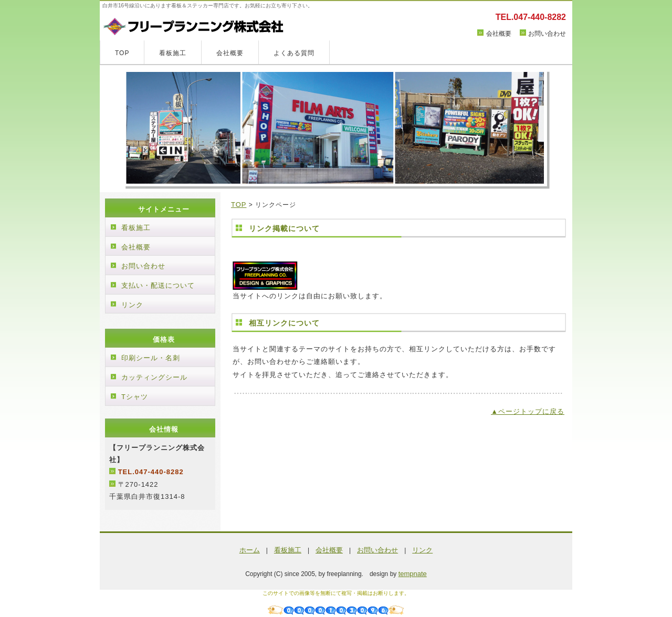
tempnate (413, 574)
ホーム (250, 550)
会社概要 (499, 34)
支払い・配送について (158, 285)
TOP (122, 53)
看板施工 (173, 53)
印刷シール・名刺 (151, 358)
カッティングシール (154, 377)
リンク (132, 305)
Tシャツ (135, 397)
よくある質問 (294, 53)
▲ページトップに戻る (528, 411)
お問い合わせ (547, 34)
